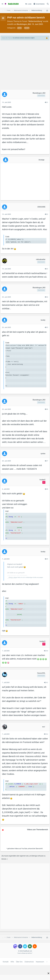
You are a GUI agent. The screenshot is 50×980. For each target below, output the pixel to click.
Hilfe (12, 962)
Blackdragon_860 (24, 24)
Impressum (40, 962)
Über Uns (19, 962)
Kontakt (6, 962)
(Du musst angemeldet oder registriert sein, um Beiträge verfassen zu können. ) (24, 857)
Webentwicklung (35, 21)
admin (19, 28)
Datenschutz (29, 962)
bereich (27, 28)
